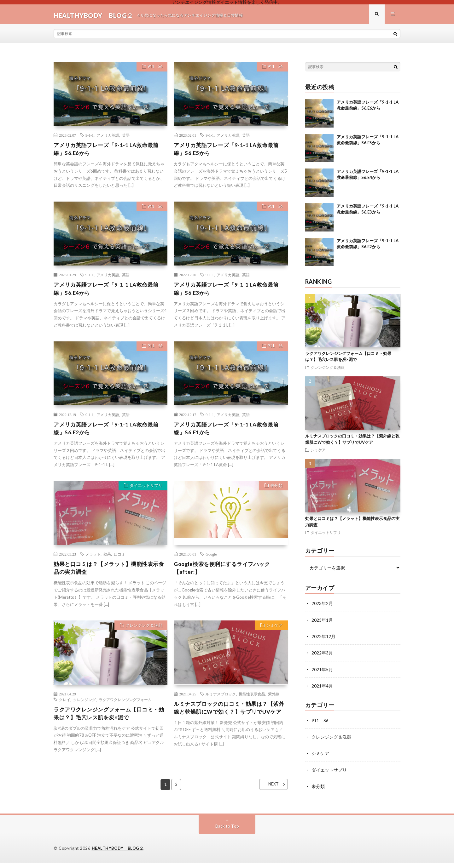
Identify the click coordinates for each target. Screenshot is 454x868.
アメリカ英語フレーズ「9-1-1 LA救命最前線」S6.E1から (229, 433)
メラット (93, 559)
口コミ (119, 559)
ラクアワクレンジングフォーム (125, 705)
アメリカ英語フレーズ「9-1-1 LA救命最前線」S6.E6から (109, 152)
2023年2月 (322, 606)
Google (211, 559)
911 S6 (153, 70)
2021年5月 (322, 671)
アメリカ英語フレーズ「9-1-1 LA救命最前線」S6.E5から (229, 152)
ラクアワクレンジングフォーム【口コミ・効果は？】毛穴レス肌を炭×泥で (109, 720)
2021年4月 (322, 688)
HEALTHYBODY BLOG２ (118, 854)
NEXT (270, 794)
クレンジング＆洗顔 (143, 632)
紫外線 (274, 700)
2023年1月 (322, 622)
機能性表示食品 (252, 700)
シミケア (273, 632)
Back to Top (227, 832)
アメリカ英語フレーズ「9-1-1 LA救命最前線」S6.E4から (109, 292)
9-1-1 (90, 138)
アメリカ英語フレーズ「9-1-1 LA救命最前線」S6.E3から (229, 292)
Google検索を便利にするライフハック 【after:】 (225, 574)
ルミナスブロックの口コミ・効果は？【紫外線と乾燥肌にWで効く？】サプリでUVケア (231, 718)
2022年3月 (322, 655)
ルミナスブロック (221, 700)
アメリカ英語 (108, 138)
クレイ (65, 705)
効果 (107, 559)
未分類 (275, 492)
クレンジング (84, 705)
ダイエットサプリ (145, 492)
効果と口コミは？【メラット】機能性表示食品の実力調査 (109, 574)
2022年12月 (323, 639)
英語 (126, 138)
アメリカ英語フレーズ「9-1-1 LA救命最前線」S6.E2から (109, 433)
